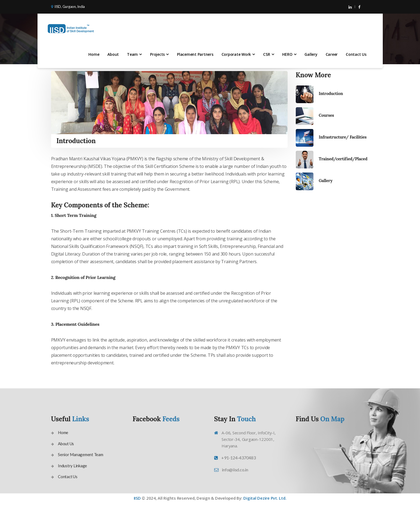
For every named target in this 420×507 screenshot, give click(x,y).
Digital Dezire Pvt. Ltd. (265, 498)
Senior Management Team (81, 454)
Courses (326, 115)
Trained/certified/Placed (343, 159)
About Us (66, 444)
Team (132, 54)
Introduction (331, 93)
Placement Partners (195, 54)
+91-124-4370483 (238, 458)
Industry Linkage (72, 466)
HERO (287, 54)
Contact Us (356, 54)
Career (332, 54)
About (113, 54)
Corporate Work (236, 54)
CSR (267, 54)
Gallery (311, 54)
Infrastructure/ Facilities (343, 137)
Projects (157, 54)
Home (94, 54)
